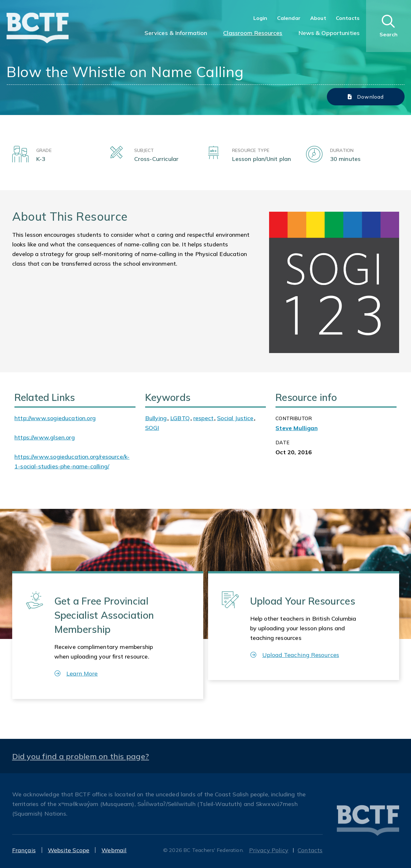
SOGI (152, 428)
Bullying (156, 418)
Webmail (114, 850)
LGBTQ (180, 418)
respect (203, 418)
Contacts (348, 18)
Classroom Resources (253, 33)
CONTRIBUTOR (294, 418)
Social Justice (235, 418)
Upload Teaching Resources (295, 655)
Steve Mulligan (297, 428)
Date (282, 443)
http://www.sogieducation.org (55, 418)
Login (260, 18)
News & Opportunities (329, 33)
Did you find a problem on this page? (81, 756)
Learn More (76, 673)
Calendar (289, 18)
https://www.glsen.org (45, 437)
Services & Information (176, 33)
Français (24, 850)
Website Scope (69, 850)
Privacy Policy (269, 850)
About (318, 18)
